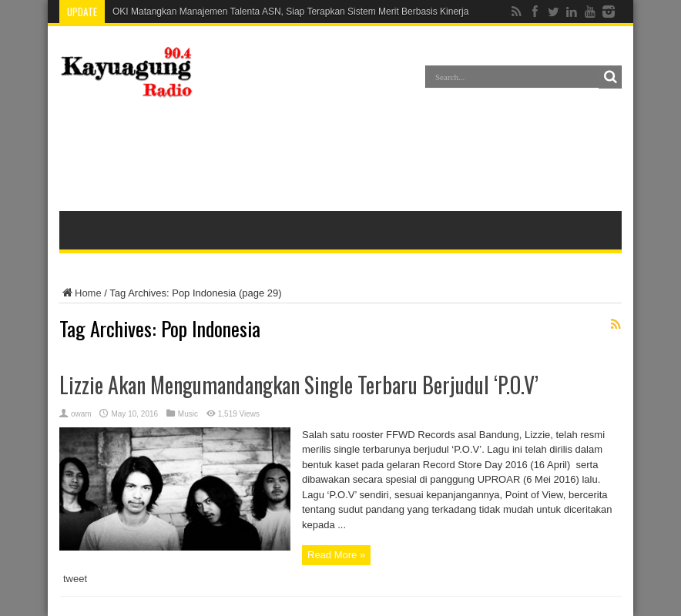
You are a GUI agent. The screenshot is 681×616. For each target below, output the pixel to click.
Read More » (336, 555)
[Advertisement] (340, 157)
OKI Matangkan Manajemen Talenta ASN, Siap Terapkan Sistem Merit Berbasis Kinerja (290, 12)
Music (188, 414)
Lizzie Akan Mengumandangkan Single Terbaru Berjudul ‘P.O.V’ (299, 385)
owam (81, 414)
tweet (75, 579)
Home (81, 293)
